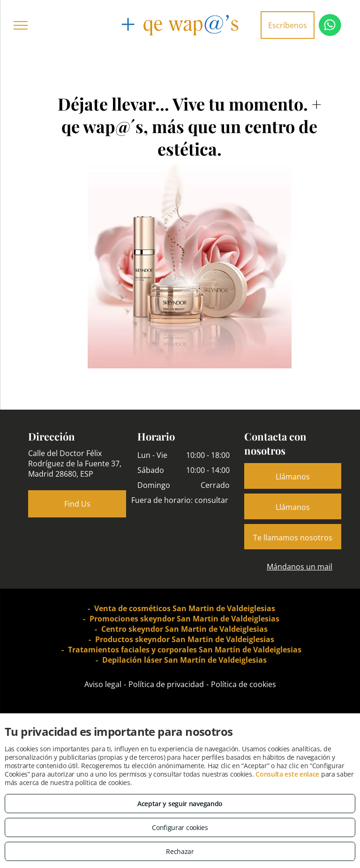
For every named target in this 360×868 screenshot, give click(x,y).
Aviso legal (103, 684)
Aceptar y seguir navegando (180, 804)
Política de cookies (244, 684)
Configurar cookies (180, 827)
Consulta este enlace (287, 774)
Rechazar (180, 851)
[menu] (21, 25)
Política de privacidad (166, 684)
